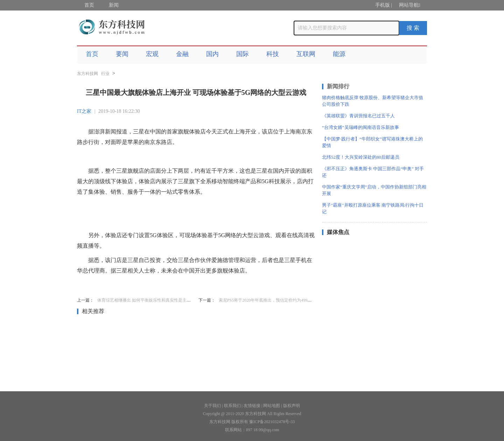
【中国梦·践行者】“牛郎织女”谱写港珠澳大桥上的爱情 (372, 142)
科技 (273, 54)
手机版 (383, 5)
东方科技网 (87, 74)
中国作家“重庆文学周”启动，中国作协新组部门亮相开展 (374, 190)
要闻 (122, 54)
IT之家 (84, 111)
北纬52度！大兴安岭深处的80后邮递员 (361, 157)
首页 (89, 5)
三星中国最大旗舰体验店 (143, 285)
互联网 (306, 54)
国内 (212, 54)
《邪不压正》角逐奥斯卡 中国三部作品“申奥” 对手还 (373, 172)
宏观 (152, 54)
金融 (182, 54)
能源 (339, 54)
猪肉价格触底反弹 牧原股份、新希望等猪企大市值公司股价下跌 (373, 101)
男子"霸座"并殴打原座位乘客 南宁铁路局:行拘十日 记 (373, 208)
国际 (243, 54)
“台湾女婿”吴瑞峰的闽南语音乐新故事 (360, 127)
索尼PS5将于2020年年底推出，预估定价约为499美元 (267, 300)
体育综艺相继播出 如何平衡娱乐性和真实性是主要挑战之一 (152, 300)
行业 (105, 74)
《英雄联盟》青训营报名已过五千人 (358, 116)
